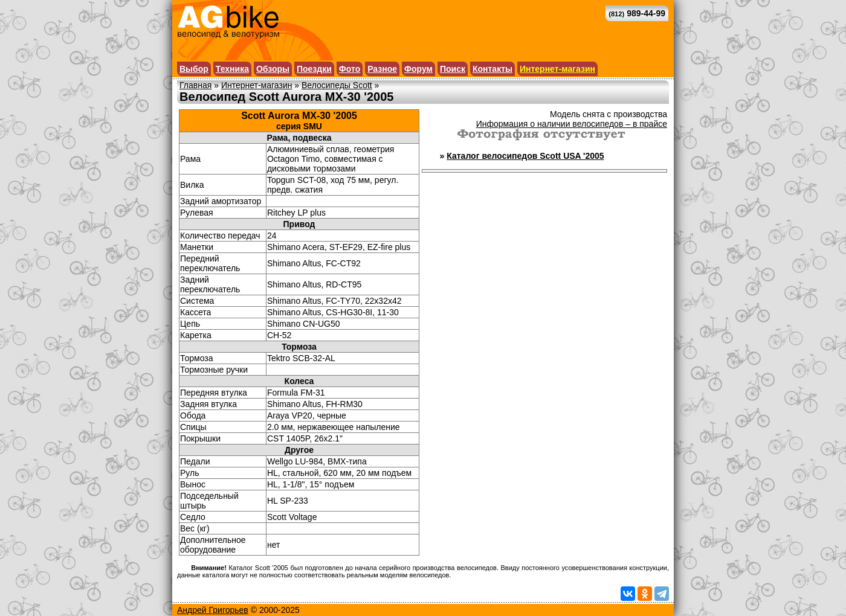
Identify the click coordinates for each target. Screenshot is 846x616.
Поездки (314, 69)
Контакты (492, 69)
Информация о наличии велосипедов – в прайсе (572, 124)
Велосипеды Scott (337, 85)
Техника (232, 69)
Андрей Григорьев (213, 610)
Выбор (194, 69)
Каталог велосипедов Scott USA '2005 (525, 156)
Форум (418, 69)
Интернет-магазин (557, 69)
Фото (350, 69)
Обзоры (273, 69)
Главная (195, 85)
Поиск (453, 69)
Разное (382, 69)
